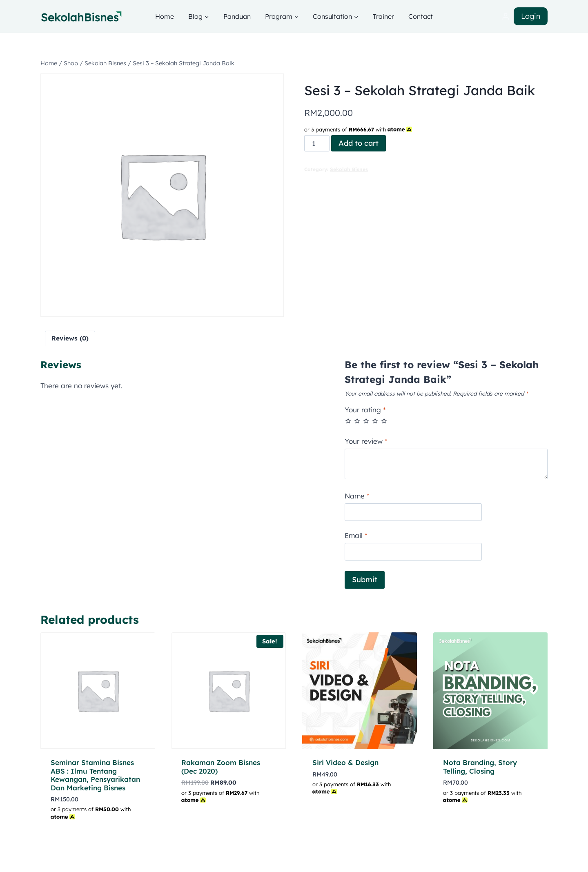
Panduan (237, 16)
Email (356, 535)
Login (531, 16)
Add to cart (359, 143)
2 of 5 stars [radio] (357, 421)
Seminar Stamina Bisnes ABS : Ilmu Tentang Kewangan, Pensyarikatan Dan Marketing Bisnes (95, 775)
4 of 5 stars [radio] (375, 421)
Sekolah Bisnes (349, 169)
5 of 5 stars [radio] (384, 421)
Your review (366, 441)
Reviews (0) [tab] (70, 338)
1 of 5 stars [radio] (348, 421)
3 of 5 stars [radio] (366, 421)
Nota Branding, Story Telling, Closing (480, 766)
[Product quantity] (317, 143)
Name (357, 496)
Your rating (365, 410)
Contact (421, 16)
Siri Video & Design (345, 762)
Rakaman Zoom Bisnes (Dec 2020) (221, 766)
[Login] (506, 17)
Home (165, 16)
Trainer (383, 16)
